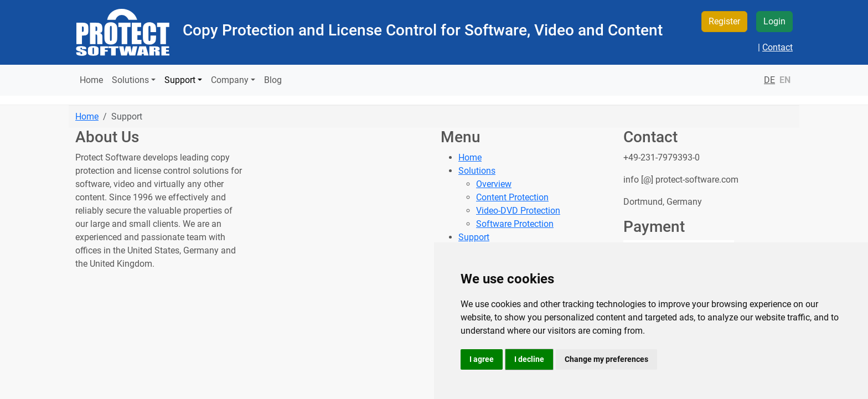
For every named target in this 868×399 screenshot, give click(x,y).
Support (474, 237)
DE (769, 80)
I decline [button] (529, 359)
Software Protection (515, 224)
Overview (494, 184)
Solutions (477, 171)
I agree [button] (482, 359)
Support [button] (180, 80)
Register (724, 21)
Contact (777, 47)
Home (91, 80)
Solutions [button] (130, 80)
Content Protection (512, 197)
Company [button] (230, 80)
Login (774, 21)
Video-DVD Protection (518, 211)
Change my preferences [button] (606, 359)
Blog (273, 80)
